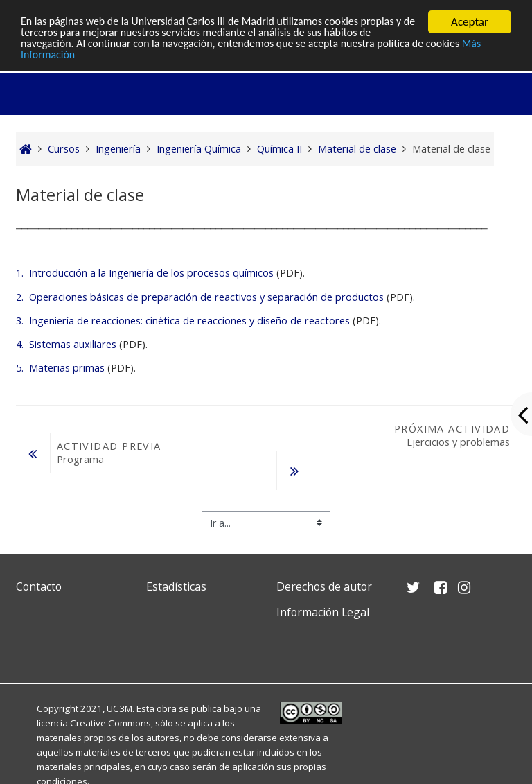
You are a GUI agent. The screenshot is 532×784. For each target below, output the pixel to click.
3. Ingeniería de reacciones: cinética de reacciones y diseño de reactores (183, 321)
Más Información (61, 57)
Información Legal (323, 612)
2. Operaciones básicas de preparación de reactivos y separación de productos (200, 297)
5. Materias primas (60, 368)
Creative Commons (110, 723)
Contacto (39, 586)
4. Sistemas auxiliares (66, 344)
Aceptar (470, 22)
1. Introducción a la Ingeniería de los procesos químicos (145, 273)
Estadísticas (176, 586)
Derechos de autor (324, 586)
